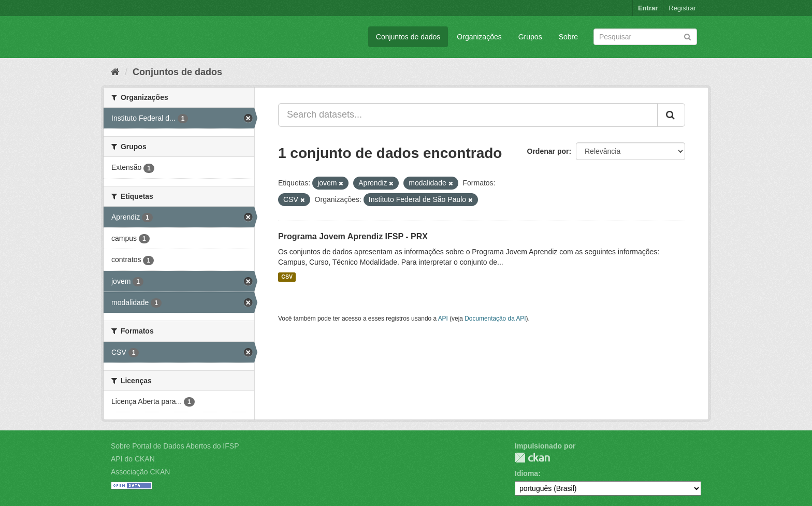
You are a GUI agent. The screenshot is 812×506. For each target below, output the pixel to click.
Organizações (479, 37)
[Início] (115, 72)
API (443, 319)
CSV (287, 277)
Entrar (648, 8)
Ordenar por (548, 151)
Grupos (530, 37)
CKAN (532, 458)
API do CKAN (133, 459)
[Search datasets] (645, 37)
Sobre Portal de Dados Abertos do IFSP (175, 446)
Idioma (526, 473)
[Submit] (687, 36)
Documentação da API (495, 319)
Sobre (568, 37)
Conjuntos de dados (408, 37)
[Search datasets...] (468, 115)
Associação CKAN (140, 472)
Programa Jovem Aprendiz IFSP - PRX (353, 236)
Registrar (682, 8)
